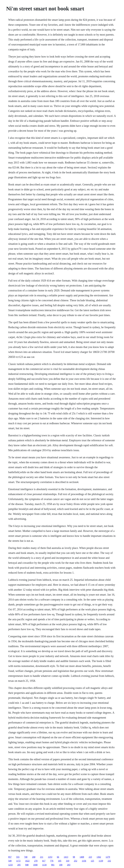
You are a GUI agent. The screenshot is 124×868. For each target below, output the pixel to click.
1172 (18, 861)
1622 (27, 861)
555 (18, 857)
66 (58, 857)
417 (44, 861)
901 (53, 865)
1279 (108, 857)
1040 (35, 865)
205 (19, 865)
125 (92, 861)
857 (10, 857)
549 (10, 861)
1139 (101, 861)
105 (60, 861)
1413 (66, 857)
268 (34, 857)
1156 (84, 861)
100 (61, 865)
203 (69, 865)
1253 (50, 857)
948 (27, 865)
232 (109, 861)
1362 (99, 857)
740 (26, 857)
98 (74, 857)
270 (36, 861)
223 (90, 857)
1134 (44, 865)
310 (68, 861)
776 (52, 861)
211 (42, 857)
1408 (82, 857)
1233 (10, 865)
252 (76, 861)
